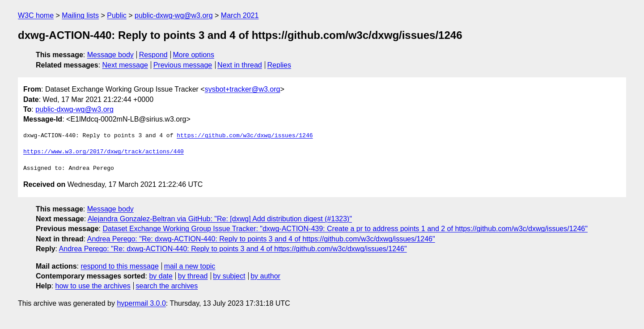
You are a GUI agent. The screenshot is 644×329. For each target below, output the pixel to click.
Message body (110, 55)
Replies (279, 65)
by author (265, 276)
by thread (193, 276)
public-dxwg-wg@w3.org (174, 15)
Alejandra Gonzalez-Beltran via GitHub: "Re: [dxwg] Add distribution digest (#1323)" (220, 219)
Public (117, 15)
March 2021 (240, 15)
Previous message (183, 65)
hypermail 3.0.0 (141, 303)
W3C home (36, 15)
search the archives (167, 286)
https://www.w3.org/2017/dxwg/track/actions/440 (104, 152)
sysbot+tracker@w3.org (243, 89)
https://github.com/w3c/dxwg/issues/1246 (245, 136)
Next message (125, 65)
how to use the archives (93, 286)
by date (161, 276)
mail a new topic (190, 266)
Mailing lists (80, 15)
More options (194, 55)
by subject (229, 276)
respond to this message (119, 266)
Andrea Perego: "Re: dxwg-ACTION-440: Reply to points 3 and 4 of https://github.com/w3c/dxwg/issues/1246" (261, 239)
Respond (153, 55)
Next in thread (240, 65)
